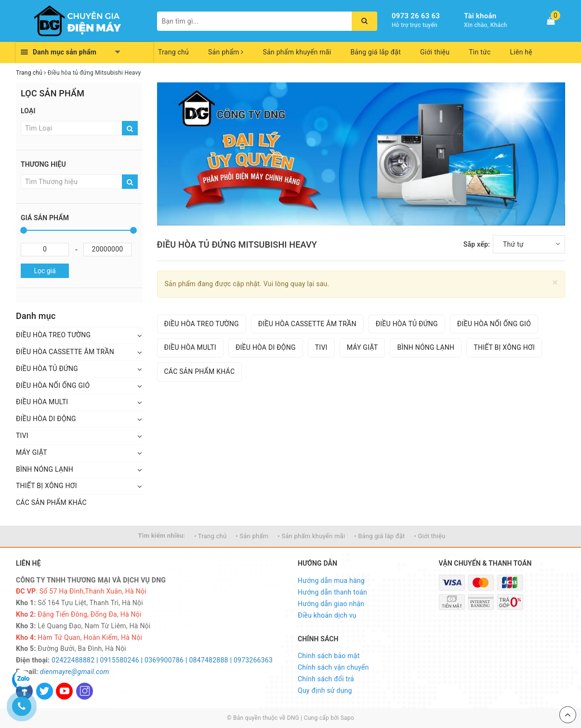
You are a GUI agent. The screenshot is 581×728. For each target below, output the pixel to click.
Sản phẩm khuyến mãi (297, 52)
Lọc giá (45, 271)
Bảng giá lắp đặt (376, 52)
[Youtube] (64, 691)
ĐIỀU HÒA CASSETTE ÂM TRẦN (65, 352)
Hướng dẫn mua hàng (331, 581)
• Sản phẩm (252, 536)
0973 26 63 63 (416, 16)
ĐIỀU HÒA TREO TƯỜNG (53, 335)
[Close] (555, 283)
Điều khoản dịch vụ (327, 615)
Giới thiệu (435, 52)
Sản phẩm (226, 52)
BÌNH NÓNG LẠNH (45, 469)
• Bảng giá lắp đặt (380, 536)
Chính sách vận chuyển (333, 667)
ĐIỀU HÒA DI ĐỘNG (46, 419)
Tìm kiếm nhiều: (162, 536)
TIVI (22, 436)
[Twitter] (45, 691)
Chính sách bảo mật (329, 656)
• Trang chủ (210, 536)
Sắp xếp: (477, 244)
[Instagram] (85, 691)
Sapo (347, 718)
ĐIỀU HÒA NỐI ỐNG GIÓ (53, 385)
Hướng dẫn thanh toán (332, 592)
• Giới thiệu (429, 536)
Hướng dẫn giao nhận (331, 604)
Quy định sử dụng (325, 690)
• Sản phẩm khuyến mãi (311, 536)
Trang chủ (173, 52)
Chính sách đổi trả (326, 679)
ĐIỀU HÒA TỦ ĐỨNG (47, 369)
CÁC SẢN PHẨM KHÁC (51, 503)
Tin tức (480, 52)
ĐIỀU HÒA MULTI (42, 402)
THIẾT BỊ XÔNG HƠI (46, 486)
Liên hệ (521, 52)
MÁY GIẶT (32, 452)
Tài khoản (480, 16)
